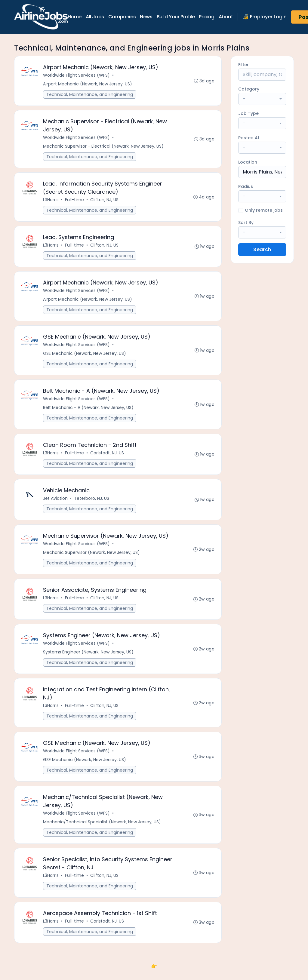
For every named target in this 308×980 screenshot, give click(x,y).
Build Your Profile (176, 17)
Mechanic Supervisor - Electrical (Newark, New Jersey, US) (104, 147)
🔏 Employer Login (265, 17)
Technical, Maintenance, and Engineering (90, 95)
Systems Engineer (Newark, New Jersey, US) (89, 659)
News (146, 17)
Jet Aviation (56, 503)
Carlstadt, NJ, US (107, 457)
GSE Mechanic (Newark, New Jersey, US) (85, 357)
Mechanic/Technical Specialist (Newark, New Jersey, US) (102, 831)
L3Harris (51, 201)
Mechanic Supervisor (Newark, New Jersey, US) (92, 558)
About (226, 17)
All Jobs (95, 17)
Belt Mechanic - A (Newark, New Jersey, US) (89, 411)
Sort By (246, 223)
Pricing (206, 17)
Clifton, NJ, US (105, 201)
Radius (246, 186)
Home (75, 17)
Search (262, 249)
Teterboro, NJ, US (92, 503)
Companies (122, 17)
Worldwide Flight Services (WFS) (77, 75)
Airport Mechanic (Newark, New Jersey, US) (88, 84)
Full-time (75, 201)
